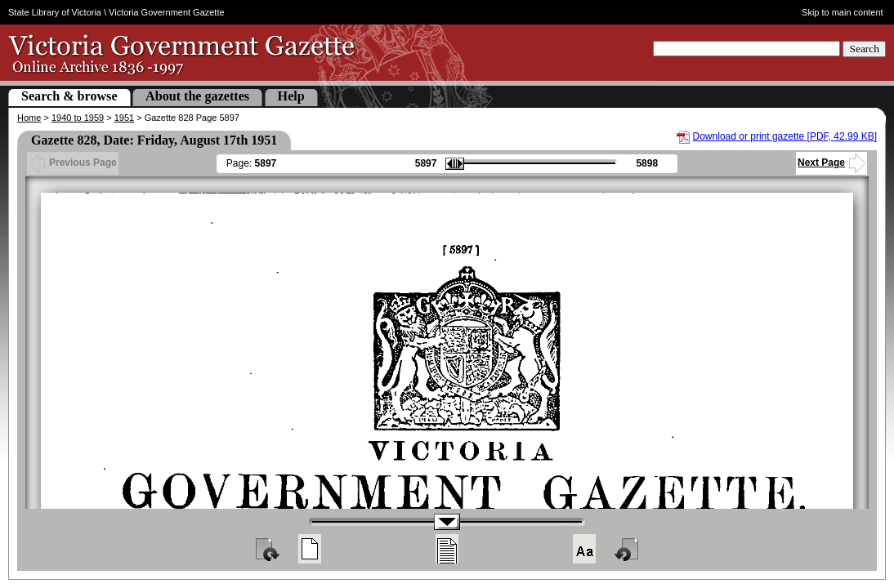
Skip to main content (843, 12)
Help (291, 96)
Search (864, 49)
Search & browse (69, 96)
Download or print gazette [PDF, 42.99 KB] (785, 136)
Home (29, 118)
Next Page (831, 163)
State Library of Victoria (55, 12)
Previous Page (73, 163)
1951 (124, 118)
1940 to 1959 (78, 118)
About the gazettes (197, 96)
